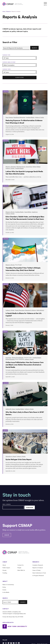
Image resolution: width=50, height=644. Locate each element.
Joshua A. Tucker (40, 117)
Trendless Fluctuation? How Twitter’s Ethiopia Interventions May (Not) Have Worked (23, 269)
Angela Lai (35, 212)
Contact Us (21, 565)
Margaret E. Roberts (31, 310)
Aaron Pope (29, 167)
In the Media (6, 592)
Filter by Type (6, 55)
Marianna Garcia (21, 167)
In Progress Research (38, 575)
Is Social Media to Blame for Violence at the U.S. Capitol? (24, 314)
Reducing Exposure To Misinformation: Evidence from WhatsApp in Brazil (24, 121)
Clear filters (19, 77)
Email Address (7, 504)
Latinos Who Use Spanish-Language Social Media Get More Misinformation (24, 172)
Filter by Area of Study (9, 62)
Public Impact (6, 568)
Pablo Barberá (40, 310)
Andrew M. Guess (10, 409)
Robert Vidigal (37, 167)
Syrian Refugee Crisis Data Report (19, 459)
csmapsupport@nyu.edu (19, 613)
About (4, 565)
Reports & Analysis (16, 11)
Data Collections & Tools (39, 573)
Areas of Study (37, 570)
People (19, 568)
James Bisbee (28, 212)
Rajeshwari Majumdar (19, 117)
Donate (7, 535)
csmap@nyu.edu (16, 612)
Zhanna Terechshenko (18, 358)
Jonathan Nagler (30, 117)
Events (4, 590)
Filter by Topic (7, 69)
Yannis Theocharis (20, 310)
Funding (5, 573)
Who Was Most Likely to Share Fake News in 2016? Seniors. (25, 413)
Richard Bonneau (10, 359)
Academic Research (38, 565)
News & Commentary (8, 584)
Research (8, 11)
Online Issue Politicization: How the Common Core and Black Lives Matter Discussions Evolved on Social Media (25, 365)
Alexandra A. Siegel (11, 456)
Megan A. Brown (10, 212)
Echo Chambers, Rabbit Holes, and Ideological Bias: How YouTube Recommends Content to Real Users (25, 218)
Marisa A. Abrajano (11, 167)
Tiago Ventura (9, 117)
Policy (4, 587)
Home (4, 11)
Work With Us (21, 570)
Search (34, 48)
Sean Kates (8, 358)
